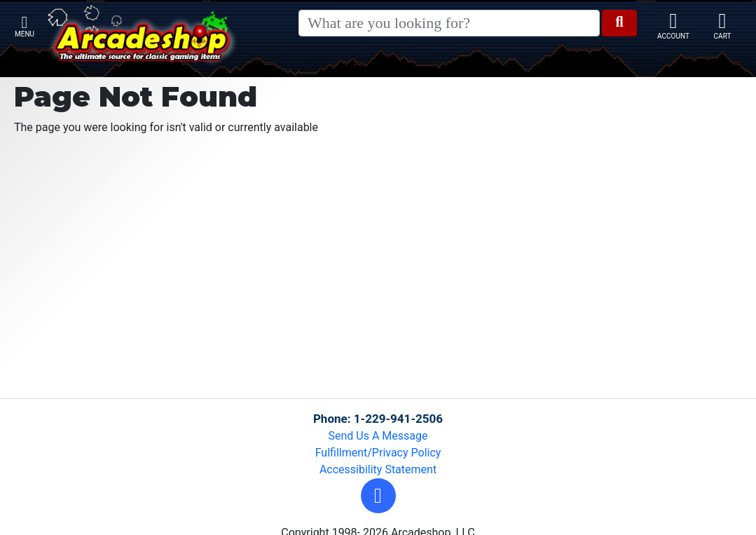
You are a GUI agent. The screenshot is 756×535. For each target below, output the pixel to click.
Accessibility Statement (378, 469)
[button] (378, 496)
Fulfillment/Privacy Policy (378, 453)
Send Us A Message (378, 436)
